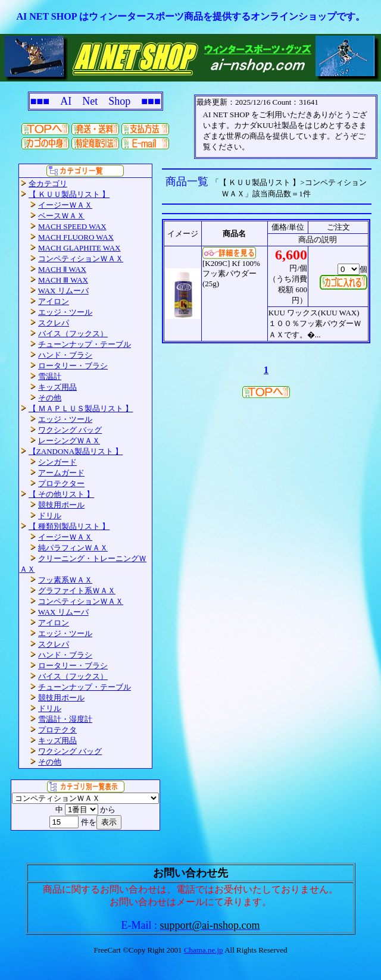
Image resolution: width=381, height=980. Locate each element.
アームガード (61, 473)
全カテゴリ (48, 184)
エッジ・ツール (65, 312)
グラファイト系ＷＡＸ (77, 591)
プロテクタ (57, 730)
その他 (50, 398)
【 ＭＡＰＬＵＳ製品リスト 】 (81, 408)
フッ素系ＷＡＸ (65, 580)
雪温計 (50, 376)
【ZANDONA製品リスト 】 (76, 451)
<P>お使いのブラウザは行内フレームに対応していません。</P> (286, 127)
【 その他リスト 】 (62, 494)
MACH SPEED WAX (72, 226)
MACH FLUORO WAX (76, 237)
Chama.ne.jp (204, 950)
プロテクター (61, 483)
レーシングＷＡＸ (69, 441)
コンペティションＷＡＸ (81, 259)
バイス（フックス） (73, 334)
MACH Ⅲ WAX (63, 280)
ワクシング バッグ (70, 430)
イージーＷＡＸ (65, 205)
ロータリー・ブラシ (73, 366)
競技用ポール (61, 505)
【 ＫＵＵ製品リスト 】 (69, 194)
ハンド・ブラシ (65, 355)
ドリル (50, 516)
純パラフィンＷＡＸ (73, 548)
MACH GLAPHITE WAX (79, 248)
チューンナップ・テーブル (85, 344)
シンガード (57, 462)
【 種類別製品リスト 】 (69, 526)
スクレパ (54, 323)
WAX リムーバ (63, 291)
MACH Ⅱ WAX (62, 269)
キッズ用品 (57, 387)
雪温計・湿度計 (65, 719)
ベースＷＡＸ (61, 216)
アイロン (54, 301)
